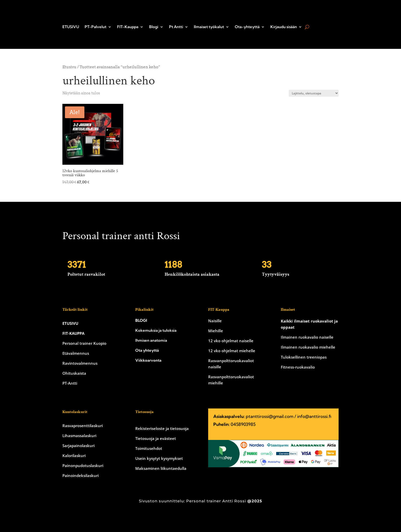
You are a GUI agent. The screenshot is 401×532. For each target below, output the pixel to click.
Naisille (215, 321)
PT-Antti (70, 383)
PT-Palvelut (96, 27)
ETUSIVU (71, 27)
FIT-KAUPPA (73, 333)
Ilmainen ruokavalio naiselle (307, 337)
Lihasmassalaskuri (79, 436)
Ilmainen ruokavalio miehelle (308, 347)
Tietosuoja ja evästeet (156, 438)
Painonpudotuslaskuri (83, 465)
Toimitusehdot (149, 448)
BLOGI (141, 320)
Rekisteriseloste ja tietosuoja (162, 428)
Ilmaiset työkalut (209, 27)
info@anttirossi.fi (314, 416)
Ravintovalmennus (80, 363)
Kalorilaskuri (74, 456)
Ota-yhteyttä (247, 27)
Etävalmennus (76, 353)
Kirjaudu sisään (284, 27)
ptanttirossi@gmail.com (270, 416)
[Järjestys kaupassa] (314, 93)
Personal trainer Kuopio (84, 343)
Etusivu (69, 67)
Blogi (154, 27)
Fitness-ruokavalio (298, 367)
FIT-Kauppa (128, 27)
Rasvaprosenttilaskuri (83, 426)
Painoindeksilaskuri (81, 475)
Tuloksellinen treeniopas (304, 357)
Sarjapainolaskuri (79, 446)
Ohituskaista (74, 373)
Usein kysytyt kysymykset (159, 458)
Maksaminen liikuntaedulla (161, 468)
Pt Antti (176, 27)
